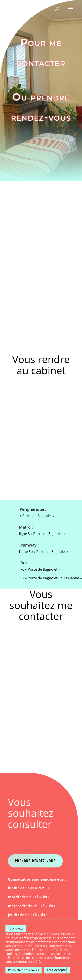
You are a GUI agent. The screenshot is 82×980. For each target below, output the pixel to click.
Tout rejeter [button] (16, 928)
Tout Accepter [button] (57, 970)
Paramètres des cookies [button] (24, 970)
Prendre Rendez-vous (35, 861)
